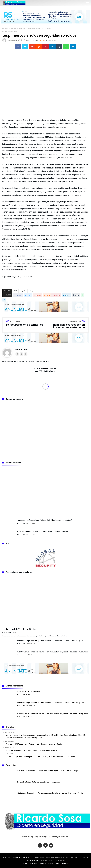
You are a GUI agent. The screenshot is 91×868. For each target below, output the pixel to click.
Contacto (65, 863)
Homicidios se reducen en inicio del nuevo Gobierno (66, 325)
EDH (16, 291)
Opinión (13, 28)
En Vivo (57, 863)
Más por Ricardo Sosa (45, 371)
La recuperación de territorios (25, 323)
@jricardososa (48, 860)
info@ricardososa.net (33, 860)
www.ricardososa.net (21, 858)
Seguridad (34, 291)
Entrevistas (42, 863)
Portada (5, 28)
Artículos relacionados (45, 368)
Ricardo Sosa (12, 40)
